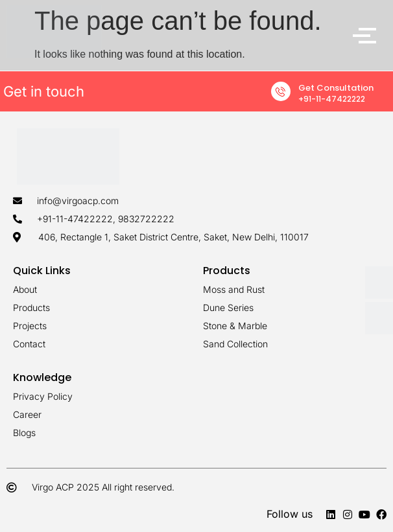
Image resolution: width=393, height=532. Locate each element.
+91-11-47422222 (332, 99)
